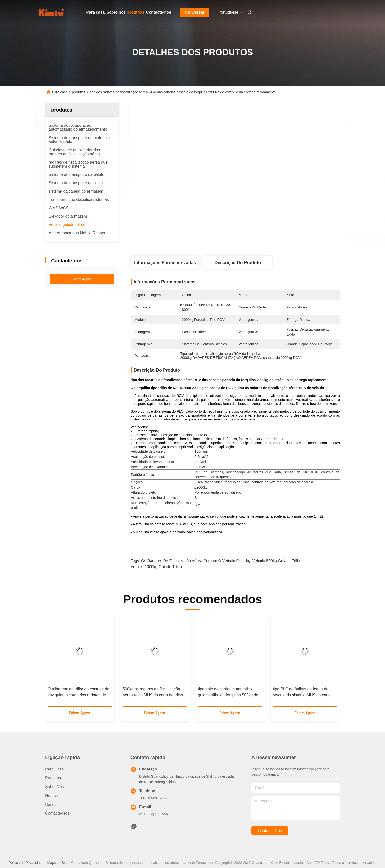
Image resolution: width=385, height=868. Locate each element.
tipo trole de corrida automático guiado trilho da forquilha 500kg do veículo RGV (228, 693)
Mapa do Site (57, 863)
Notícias (52, 796)
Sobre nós (116, 12)
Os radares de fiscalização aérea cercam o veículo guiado (195, 561)
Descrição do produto (238, 263)
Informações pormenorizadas (165, 263)
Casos (51, 805)
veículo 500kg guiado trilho (277, 561)
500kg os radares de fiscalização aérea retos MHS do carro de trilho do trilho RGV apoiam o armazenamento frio (153, 693)
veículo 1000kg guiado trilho (156, 567)
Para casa (96, 12)
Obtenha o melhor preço (264, 240)
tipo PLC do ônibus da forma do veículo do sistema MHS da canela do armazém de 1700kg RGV (303, 693)
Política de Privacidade (26, 863)
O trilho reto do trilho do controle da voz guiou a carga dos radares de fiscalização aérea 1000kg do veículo (78, 693)
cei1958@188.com (154, 814)
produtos (136, 12)
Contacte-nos (159, 12)
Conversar (195, 12)
